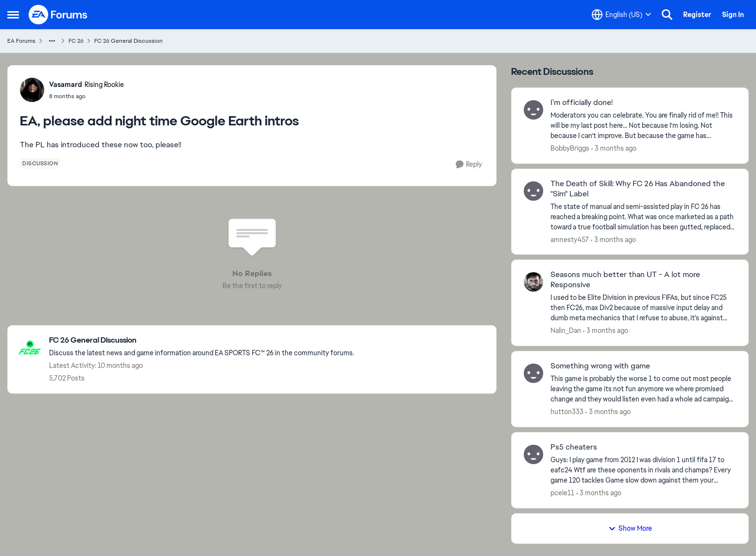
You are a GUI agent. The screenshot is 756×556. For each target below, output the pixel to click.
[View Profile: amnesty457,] (533, 191)
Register (697, 15)
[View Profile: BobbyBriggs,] (533, 110)
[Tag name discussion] (40, 163)
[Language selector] (621, 15)
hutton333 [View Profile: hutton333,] (567, 412)
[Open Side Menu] (13, 15)
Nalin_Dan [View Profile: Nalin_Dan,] (566, 330)
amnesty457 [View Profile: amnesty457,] (570, 239)
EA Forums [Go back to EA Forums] (21, 41)
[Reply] (469, 165)
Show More (630, 528)
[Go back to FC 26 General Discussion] (202, 340)
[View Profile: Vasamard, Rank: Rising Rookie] (32, 90)
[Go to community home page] (58, 15)
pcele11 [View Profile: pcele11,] (562, 493)
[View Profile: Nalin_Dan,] (533, 282)
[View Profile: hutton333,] (533, 373)
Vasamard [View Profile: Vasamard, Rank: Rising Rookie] (66, 85)
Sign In (733, 15)
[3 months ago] (614, 148)
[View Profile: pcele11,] (533, 454)
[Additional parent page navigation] (52, 41)
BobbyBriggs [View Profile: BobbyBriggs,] (570, 148)
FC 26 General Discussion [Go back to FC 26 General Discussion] (129, 41)
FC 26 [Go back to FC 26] (76, 41)
